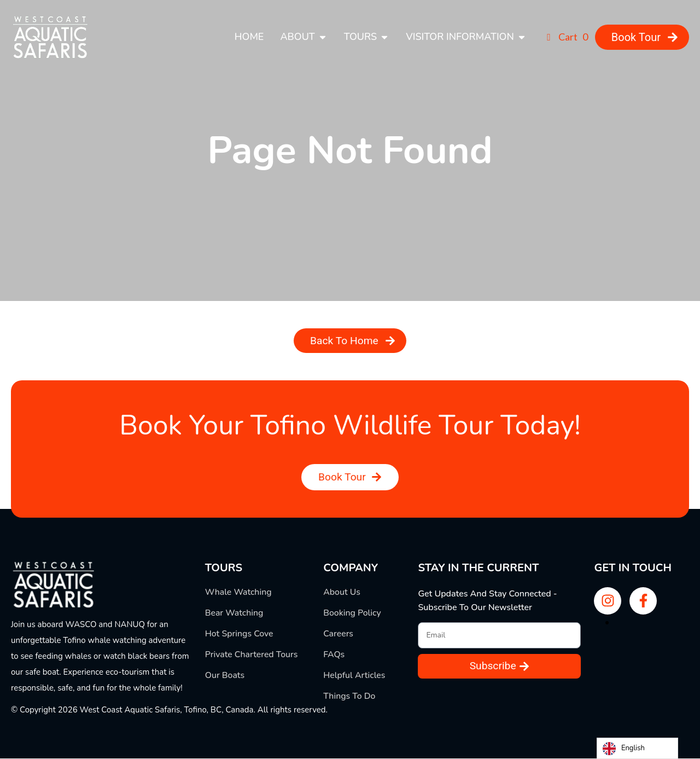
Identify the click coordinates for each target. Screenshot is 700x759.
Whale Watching (239, 593)
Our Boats (225, 676)
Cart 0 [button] (565, 37)
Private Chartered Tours (252, 655)
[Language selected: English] (637, 748)
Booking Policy (352, 613)
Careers (338, 634)
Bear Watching (235, 613)
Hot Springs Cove (240, 634)
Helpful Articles (354, 676)
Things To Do (349, 697)
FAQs (334, 655)
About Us (342, 593)
